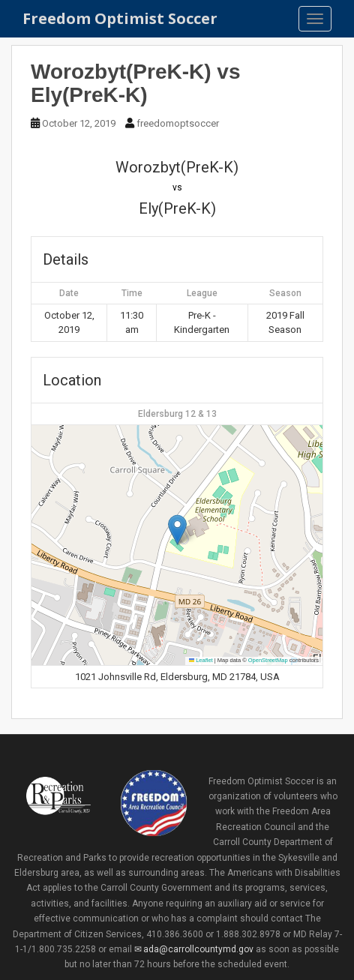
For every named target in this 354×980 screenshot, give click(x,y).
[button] (177, 530)
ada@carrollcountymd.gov (198, 949)
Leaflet (201, 660)
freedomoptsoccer (178, 123)
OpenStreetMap (268, 660)
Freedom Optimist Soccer (120, 18)
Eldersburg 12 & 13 (177, 414)
